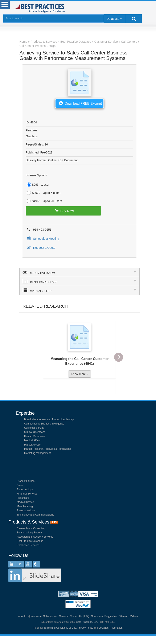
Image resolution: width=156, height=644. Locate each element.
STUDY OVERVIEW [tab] (79, 272)
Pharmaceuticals (26, 510)
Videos (134, 616)
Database (113, 19)
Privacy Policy (85, 628)
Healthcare (23, 498)
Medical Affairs (32, 440)
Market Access (32, 445)
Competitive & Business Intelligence (44, 424)
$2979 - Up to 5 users (43, 193)
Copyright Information (110, 628)
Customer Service (34, 428)
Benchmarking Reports (30, 533)
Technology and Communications (35, 515)
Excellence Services (28, 545)
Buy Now (63, 211)
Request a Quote (40, 248)
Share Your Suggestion (104, 616)
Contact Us (76, 616)
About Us (23, 616)
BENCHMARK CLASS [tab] (79, 281)
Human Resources (35, 436)
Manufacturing (25, 506)
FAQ (87, 616)
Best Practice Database (30, 541)
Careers (63, 616)
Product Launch (26, 481)
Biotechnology (25, 489)
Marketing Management (37, 453)
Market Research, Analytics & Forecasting (48, 449)
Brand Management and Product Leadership (49, 419)
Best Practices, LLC (87, 622)
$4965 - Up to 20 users (44, 201)
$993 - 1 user (38, 185)
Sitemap (124, 616)
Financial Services (27, 494)
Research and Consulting (31, 528)
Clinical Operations (35, 432)
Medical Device (25, 502)
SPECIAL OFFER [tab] (79, 290)
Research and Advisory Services (35, 537)
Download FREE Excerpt (79, 103)
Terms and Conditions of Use (60, 628)
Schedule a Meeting (42, 239)
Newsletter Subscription (44, 616)
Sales (20, 485)
